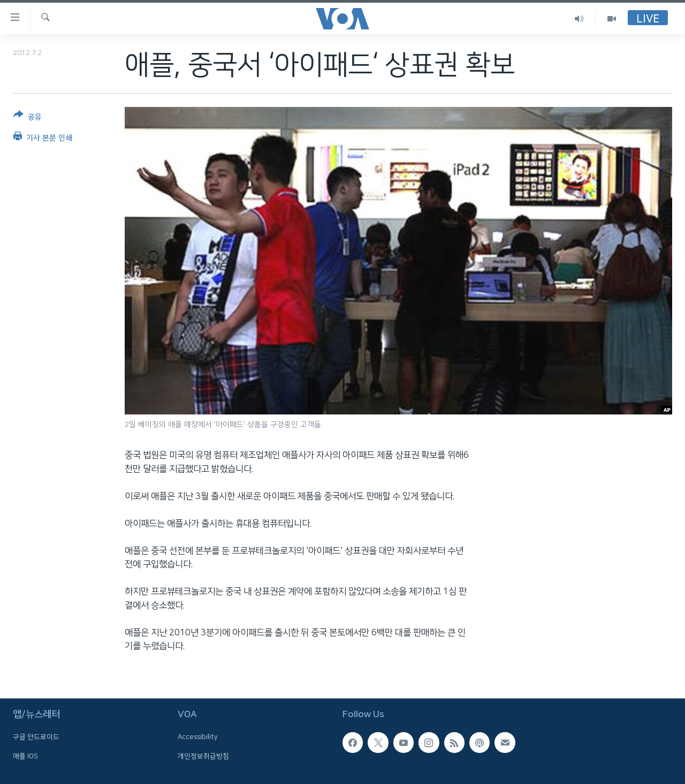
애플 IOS (25, 756)
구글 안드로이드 (36, 737)
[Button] (28, 118)
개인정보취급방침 (203, 756)
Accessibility (198, 737)
